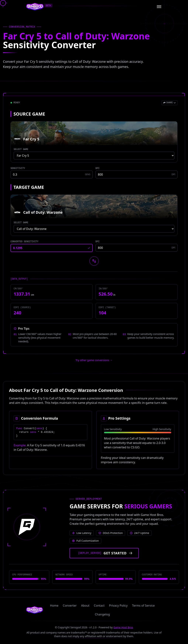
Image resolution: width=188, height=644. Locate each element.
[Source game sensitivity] (52, 174)
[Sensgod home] (35, 7)
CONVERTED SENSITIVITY (24, 242)
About (85, 606)
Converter (70, 606)
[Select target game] (94, 229)
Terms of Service (143, 606)
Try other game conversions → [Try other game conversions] (94, 360)
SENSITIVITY (18, 168)
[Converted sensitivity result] (52, 248)
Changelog (102, 614)
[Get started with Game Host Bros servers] (104, 553)
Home (54, 606)
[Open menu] (159, 7)
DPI (98, 168)
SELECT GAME (21, 149)
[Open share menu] (170, 103)
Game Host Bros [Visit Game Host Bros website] (123, 627)
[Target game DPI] (137, 248)
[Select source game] (94, 156)
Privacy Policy (118, 606)
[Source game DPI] (137, 174)
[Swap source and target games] (94, 261)
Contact (99, 606)
